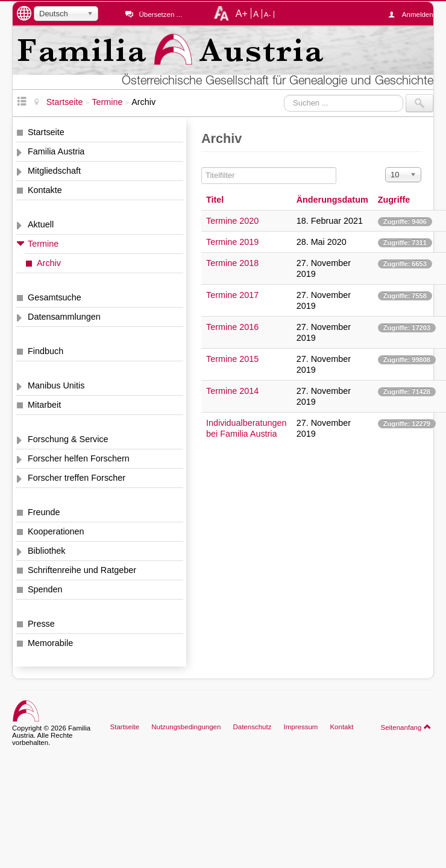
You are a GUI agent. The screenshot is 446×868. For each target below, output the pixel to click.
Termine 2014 (232, 391)
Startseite (46, 132)
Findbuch (46, 351)
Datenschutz (252, 727)
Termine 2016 (232, 327)
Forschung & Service (68, 439)
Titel (215, 200)
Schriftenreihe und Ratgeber (82, 570)
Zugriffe (394, 200)
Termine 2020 (232, 221)
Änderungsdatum (332, 200)
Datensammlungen (64, 317)
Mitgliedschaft (54, 171)
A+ (242, 13)
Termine (43, 244)
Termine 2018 (232, 263)
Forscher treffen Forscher (77, 478)
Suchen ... (284, 94)
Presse (41, 624)
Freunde (44, 512)
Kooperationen (56, 531)
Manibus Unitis (56, 385)
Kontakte (45, 190)
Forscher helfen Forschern (79, 458)
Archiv (49, 263)
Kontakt (341, 727)
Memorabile (50, 643)
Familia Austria (56, 151)
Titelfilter (202, 167)
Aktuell (41, 224)
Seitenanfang (406, 727)
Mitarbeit (44, 405)
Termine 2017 (232, 295)
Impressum (300, 727)
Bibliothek (46, 551)
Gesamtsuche (55, 297)
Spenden (45, 589)
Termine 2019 (232, 242)
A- (268, 14)
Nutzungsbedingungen (186, 727)
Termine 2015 (232, 359)
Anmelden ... (418, 14)
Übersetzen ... (160, 14)
